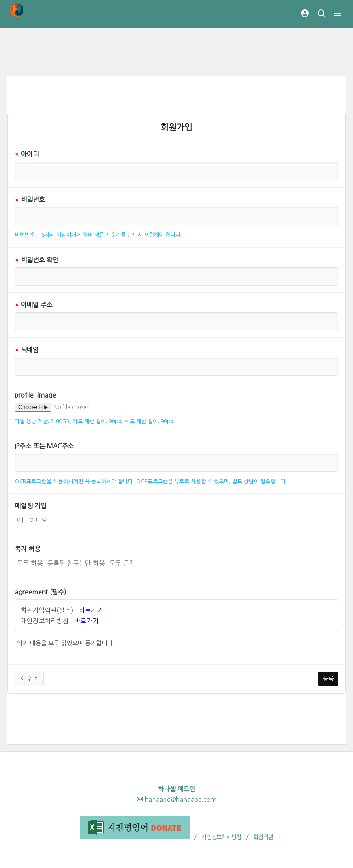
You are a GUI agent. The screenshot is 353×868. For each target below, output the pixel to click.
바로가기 (91, 610)
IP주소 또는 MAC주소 (44, 446)
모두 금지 (122, 562)
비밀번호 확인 (37, 260)
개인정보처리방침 (222, 837)
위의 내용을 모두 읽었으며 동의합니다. (66, 642)
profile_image (35, 395)
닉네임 (27, 350)
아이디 (27, 154)
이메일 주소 (34, 305)
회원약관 (263, 837)
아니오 (38, 520)
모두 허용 (30, 562)
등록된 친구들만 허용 (76, 562)
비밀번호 (30, 200)
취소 (29, 678)
